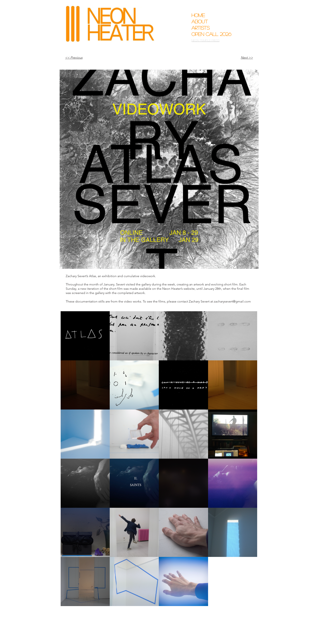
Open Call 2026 (208, 34)
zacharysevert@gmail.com (232, 301)
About (200, 21)
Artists (201, 28)
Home (198, 15)
